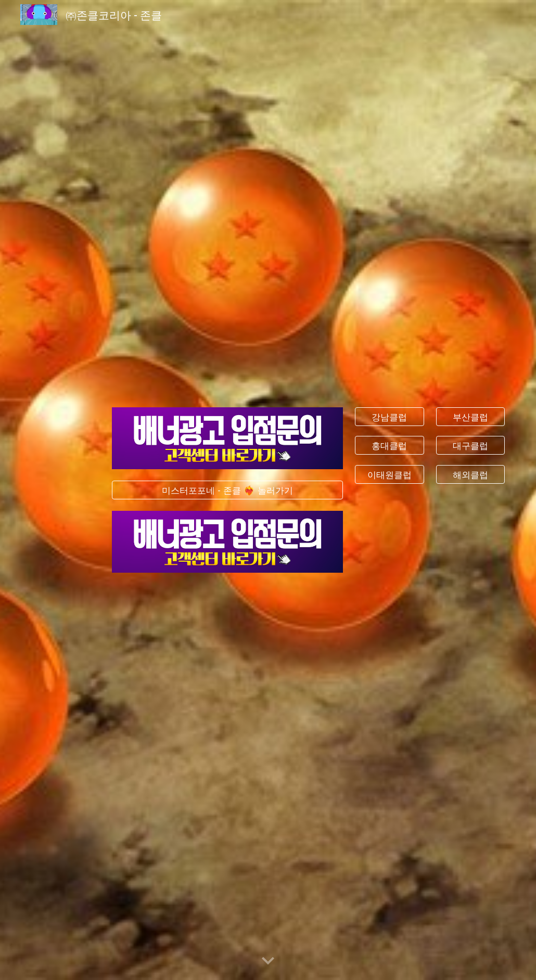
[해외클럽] (470, 475)
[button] (268, 961)
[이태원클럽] (389, 475)
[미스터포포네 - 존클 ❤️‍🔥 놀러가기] (227, 490)
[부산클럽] (470, 416)
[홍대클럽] (389, 446)
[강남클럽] (389, 416)
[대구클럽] (470, 446)
